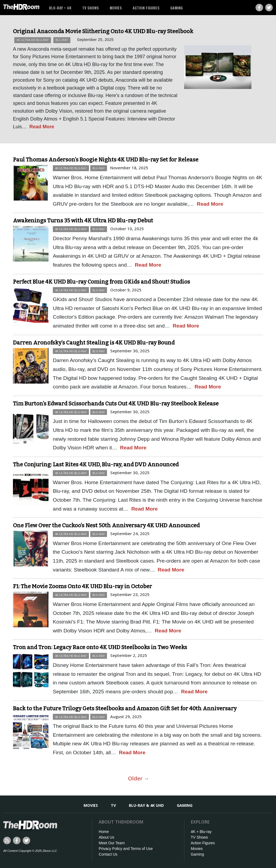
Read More (42, 127)
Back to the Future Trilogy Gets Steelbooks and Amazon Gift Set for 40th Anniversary (125, 708)
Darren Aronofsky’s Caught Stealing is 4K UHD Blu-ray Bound (94, 343)
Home (104, 832)
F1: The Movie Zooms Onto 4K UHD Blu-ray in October (82, 586)
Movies (116, 8)
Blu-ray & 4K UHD (146, 805)
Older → (139, 778)
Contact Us (108, 854)
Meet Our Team (112, 843)
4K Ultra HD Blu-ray (33, 40)
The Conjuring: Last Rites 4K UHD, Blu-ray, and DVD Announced (96, 464)
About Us (106, 837)
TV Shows (91, 8)
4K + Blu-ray (201, 832)
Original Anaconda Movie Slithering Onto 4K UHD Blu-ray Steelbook (103, 31)
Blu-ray (62, 40)
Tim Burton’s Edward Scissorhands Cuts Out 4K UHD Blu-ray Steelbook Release (116, 404)
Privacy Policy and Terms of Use (126, 849)
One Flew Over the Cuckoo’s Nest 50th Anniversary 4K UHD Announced (106, 525)
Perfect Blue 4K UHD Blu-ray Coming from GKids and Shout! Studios (101, 282)
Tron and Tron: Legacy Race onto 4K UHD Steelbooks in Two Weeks (100, 647)
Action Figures (146, 8)
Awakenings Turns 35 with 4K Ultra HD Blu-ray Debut (83, 221)
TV (113, 805)
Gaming (177, 8)
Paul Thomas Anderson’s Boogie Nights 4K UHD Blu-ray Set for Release (106, 160)
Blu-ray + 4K (60, 8)
